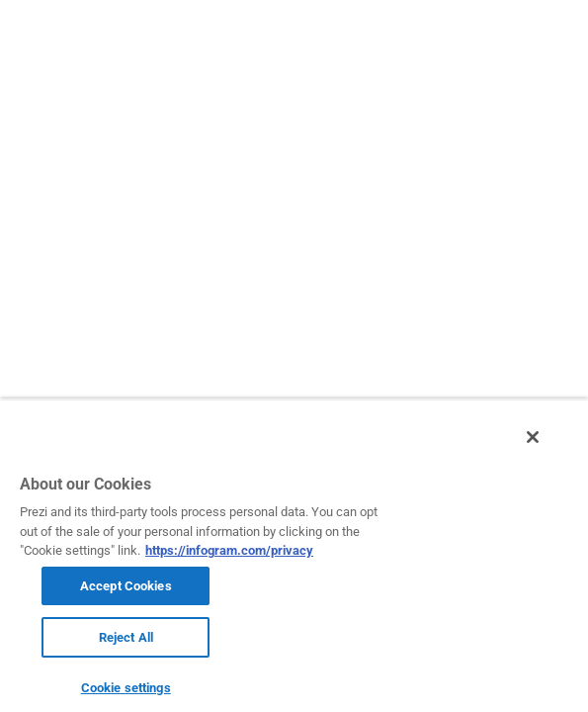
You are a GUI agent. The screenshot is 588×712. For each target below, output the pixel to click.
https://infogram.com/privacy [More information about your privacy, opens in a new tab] (229, 550)
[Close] (546, 448)
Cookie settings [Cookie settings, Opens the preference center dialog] (126, 688)
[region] (294, 561)
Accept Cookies (126, 586)
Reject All (126, 637)
